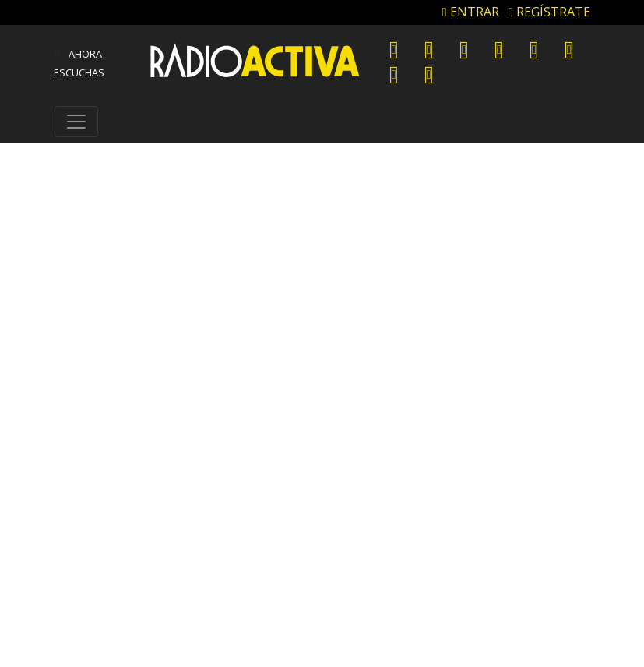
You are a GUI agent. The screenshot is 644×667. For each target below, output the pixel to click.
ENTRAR (471, 12)
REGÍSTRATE (549, 12)
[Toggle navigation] (76, 122)
